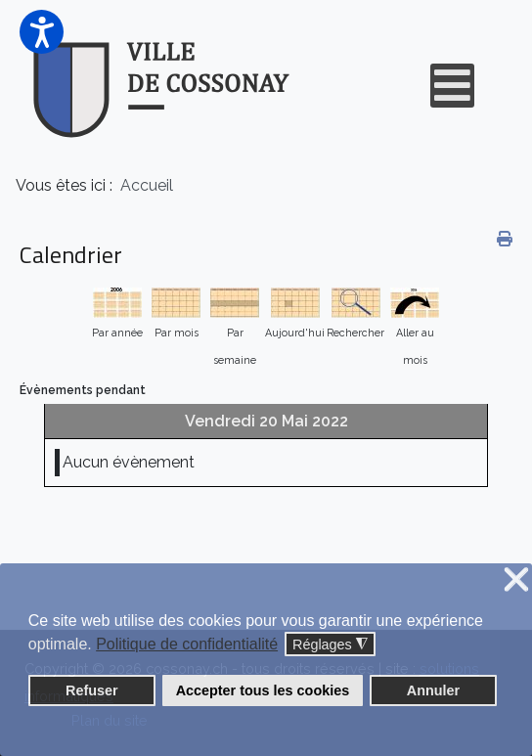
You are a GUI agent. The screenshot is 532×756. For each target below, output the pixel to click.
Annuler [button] (433, 690)
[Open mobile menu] (452, 86)
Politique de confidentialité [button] (187, 644)
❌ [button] (516, 580)
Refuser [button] (92, 690)
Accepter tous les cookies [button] (263, 690)
